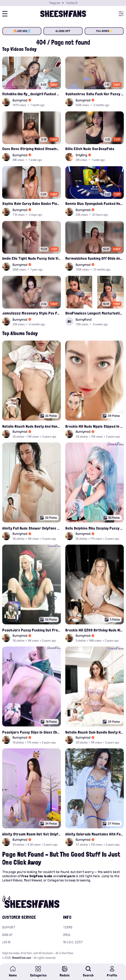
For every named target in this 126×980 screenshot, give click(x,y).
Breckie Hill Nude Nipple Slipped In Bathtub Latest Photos (95, 426)
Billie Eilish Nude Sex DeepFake (90, 149)
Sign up (7, 935)
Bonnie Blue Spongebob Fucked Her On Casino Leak (95, 203)
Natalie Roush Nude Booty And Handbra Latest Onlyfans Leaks (32, 426)
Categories (56, 880)
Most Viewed (33, 880)
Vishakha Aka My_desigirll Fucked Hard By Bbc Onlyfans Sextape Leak (32, 94)
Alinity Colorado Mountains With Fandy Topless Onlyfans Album (95, 834)
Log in (6, 942)
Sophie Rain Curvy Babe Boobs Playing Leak (32, 203)
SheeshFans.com (22, 958)
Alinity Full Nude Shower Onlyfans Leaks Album (32, 528)
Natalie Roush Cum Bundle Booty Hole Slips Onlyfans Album (95, 732)
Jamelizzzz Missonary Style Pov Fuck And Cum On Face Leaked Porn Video (32, 313)
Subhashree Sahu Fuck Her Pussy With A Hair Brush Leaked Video (95, 94)
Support (9, 927)
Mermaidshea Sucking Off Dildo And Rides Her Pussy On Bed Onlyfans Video (95, 258)
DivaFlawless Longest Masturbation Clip (95, 313)
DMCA (67, 935)
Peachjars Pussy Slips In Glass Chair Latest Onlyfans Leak (32, 732)
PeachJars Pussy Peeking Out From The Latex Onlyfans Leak (32, 630)
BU (69, 321)
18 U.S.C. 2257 (73, 942)
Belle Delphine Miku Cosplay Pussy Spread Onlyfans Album (95, 528)
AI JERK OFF (63, 31)
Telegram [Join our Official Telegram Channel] (55, 3)
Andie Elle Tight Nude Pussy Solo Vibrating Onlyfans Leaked (32, 258)
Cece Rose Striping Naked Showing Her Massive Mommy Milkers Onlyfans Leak (32, 149)
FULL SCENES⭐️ (104, 31)
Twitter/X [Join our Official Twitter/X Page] (71, 3)
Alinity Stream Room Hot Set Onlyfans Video (32, 834)
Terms (68, 927)
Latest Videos (12, 880)
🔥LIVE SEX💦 (22, 31)
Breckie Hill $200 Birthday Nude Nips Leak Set (95, 630)
